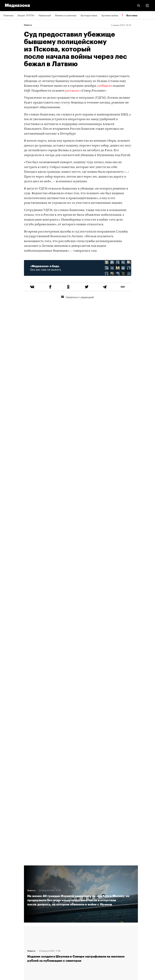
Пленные (8, 15)
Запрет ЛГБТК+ (26, 15)
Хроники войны (110, 15)
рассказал (72, 91)
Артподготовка (89, 15)
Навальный (45, 15)
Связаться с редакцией (77, 297)
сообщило (105, 86)
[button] (147, 6)
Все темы (132, 15)
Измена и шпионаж (66, 15)
